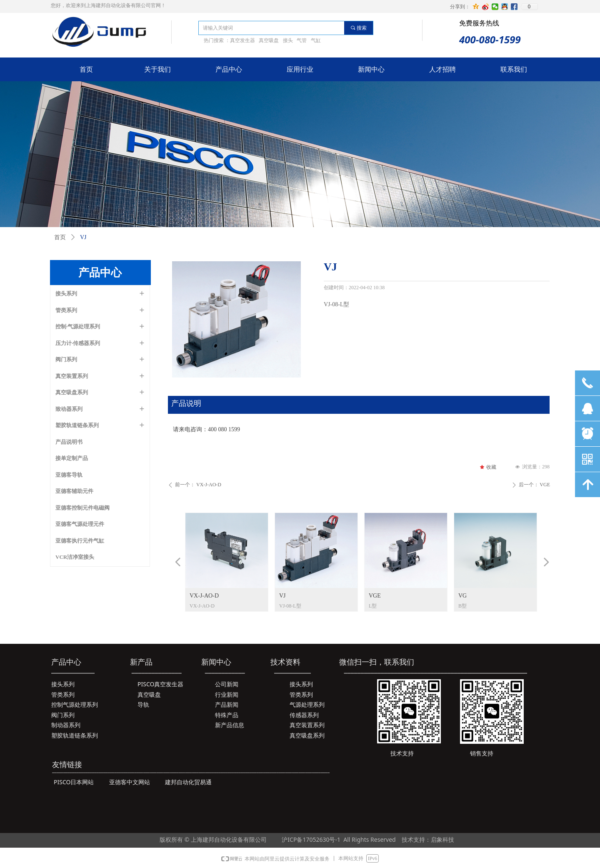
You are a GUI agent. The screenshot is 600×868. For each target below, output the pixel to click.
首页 (60, 237)
